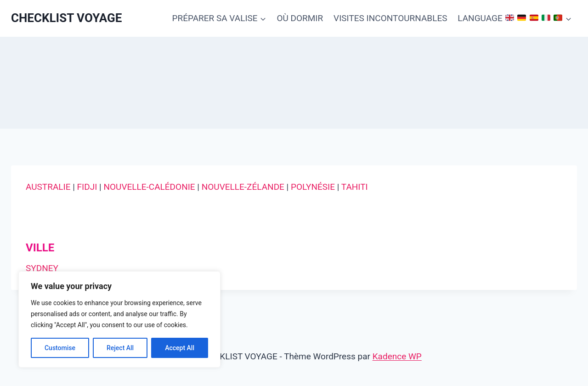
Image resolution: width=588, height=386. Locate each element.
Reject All (120, 348)
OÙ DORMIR (300, 18)
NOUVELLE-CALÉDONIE (149, 187)
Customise (60, 348)
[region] (119, 319)
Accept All (180, 348)
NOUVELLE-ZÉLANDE (243, 187)
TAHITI (355, 187)
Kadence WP (397, 356)
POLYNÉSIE (313, 187)
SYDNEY (42, 268)
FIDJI (87, 187)
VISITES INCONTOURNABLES (390, 18)
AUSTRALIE (48, 187)
